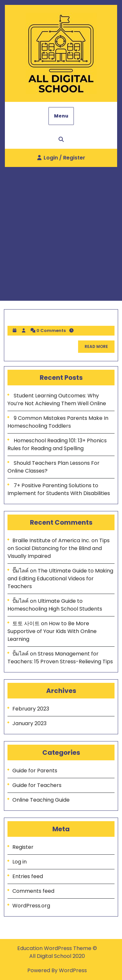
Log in (20, 862)
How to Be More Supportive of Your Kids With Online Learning (52, 631)
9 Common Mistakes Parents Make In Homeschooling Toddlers (58, 422)
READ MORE (100, 348)
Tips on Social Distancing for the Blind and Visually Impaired (59, 548)
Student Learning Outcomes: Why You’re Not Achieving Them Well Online (57, 400)
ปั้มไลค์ (20, 601)
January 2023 (29, 723)
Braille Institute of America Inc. (51, 540)
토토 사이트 (26, 623)
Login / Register (61, 160)
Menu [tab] (61, 116)
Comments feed (33, 891)
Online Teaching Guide (41, 800)
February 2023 (31, 709)
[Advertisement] (61, 231)
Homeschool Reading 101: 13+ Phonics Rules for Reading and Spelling (57, 444)
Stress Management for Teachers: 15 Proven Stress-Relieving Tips (60, 658)
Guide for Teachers (37, 785)
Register (23, 847)
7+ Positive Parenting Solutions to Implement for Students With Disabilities (59, 489)
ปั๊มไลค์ (20, 571)
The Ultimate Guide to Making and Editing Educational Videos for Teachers (60, 579)
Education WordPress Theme (55, 948)
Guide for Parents (35, 771)
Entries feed (28, 876)
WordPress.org (31, 906)
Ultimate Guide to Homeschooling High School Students (55, 605)
